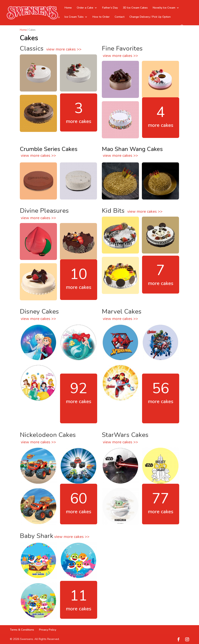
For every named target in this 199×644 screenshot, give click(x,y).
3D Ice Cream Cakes (135, 8)
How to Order (101, 17)
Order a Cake (85, 8)
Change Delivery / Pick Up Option (150, 17)
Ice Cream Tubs (74, 17)
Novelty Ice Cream (164, 8)
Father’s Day (110, 8)
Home (68, 8)
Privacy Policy (48, 630)
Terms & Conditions (22, 630)
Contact (120, 17)
